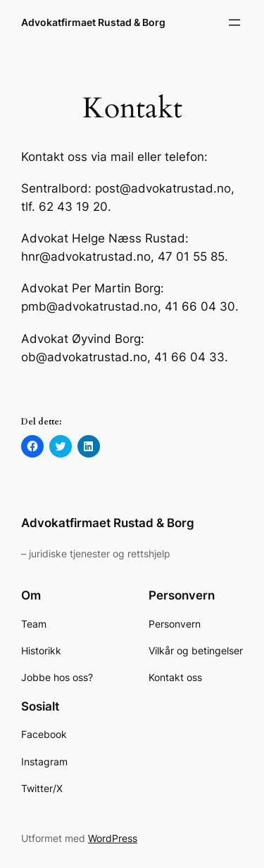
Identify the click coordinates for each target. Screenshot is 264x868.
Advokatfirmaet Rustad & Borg (93, 22)
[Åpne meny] (234, 22)
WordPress (113, 838)
